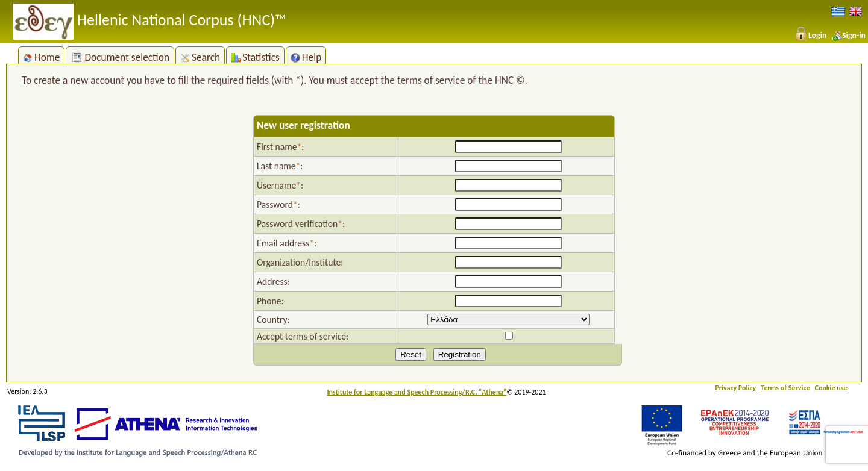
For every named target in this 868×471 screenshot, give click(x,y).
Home (41, 57)
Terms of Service (785, 388)
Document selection (120, 57)
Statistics (255, 57)
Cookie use (831, 388)
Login (810, 35)
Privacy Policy (735, 388)
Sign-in (849, 35)
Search (200, 57)
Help (306, 57)
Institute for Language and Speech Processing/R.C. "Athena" (417, 392)
